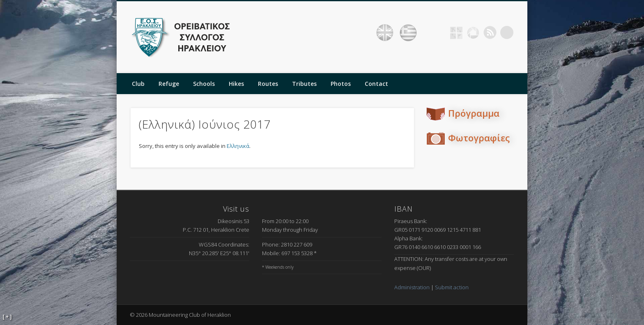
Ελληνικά (238, 146)
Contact (376, 84)
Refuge (169, 84)
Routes (268, 84)
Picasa (473, 32)
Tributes (304, 84)
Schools (204, 84)
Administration (412, 287)
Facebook (439, 32)
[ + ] (7, 317)
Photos (341, 84)
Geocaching (456, 32)
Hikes (236, 84)
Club (138, 84)
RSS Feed (490, 32)
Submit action (452, 287)
